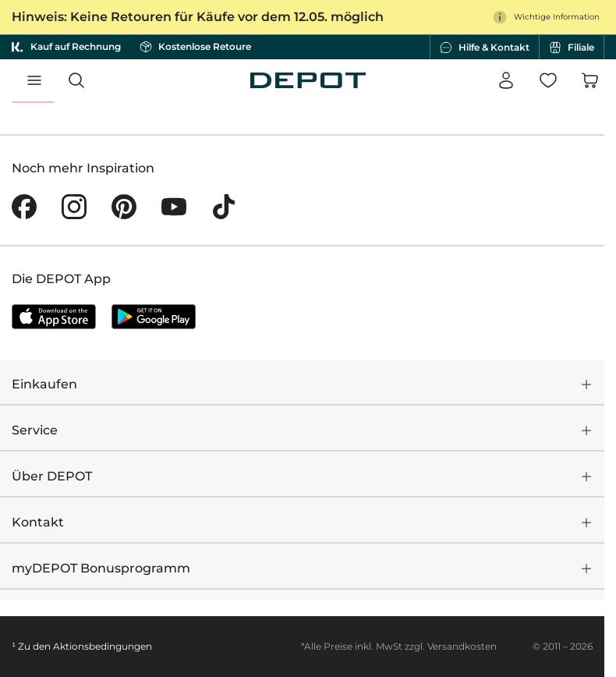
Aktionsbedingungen (103, 646)
